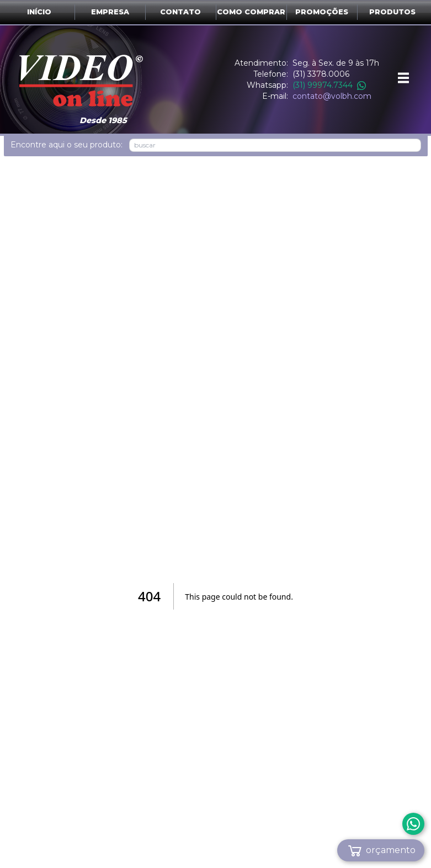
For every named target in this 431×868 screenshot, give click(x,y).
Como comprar (251, 12)
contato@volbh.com (332, 96)
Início (39, 12)
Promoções (322, 12)
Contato (180, 12)
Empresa (110, 12)
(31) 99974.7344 (329, 85)
